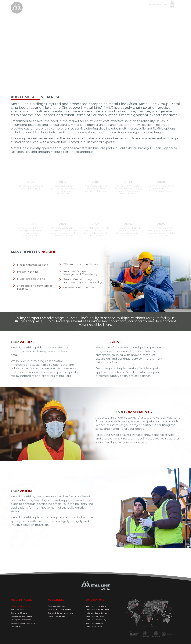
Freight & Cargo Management (61, 613)
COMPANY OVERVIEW (80, 11)
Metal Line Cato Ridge (95, 616)
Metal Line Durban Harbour (98, 609)
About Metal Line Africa (21, 606)
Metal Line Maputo (94, 627)
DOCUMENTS (152, 11)
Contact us (170, 11)
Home (64, 11)
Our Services (103, 11)
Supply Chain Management (60, 609)
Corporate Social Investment (23, 623)
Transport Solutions (57, 606)
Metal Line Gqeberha (95, 623)
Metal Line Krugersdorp (96, 606)
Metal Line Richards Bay (96, 620)
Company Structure (20, 613)
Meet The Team (17, 609)
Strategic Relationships (21, 620)
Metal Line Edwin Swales (96, 613)
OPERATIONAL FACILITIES (128, 11)
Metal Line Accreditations (22, 616)
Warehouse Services (57, 616)
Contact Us (16, 627)
